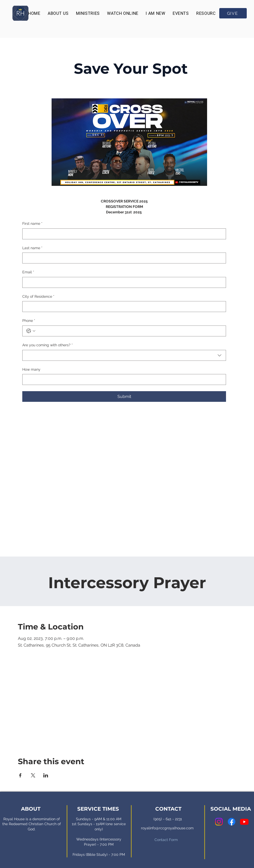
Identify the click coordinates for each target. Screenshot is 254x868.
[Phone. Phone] (129, 331)
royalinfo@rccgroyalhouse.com (167, 828)
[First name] (123, 234)
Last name (32, 248)
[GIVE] (233, 13)
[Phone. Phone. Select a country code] (31, 331)
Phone (29, 321)
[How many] (123, 379)
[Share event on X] (33, 775)
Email (28, 272)
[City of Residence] (123, 307)
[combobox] (124, 355)
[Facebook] (232, 822)
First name (32, 224)
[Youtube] (244, 822)
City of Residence (38, 297)
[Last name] (123, 258)
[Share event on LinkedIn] (46, 775)
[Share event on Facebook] (20, 775)
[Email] (123, 282)
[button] (58, 13)
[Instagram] (219, 822)
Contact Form (166, 840)
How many (31, 369)
